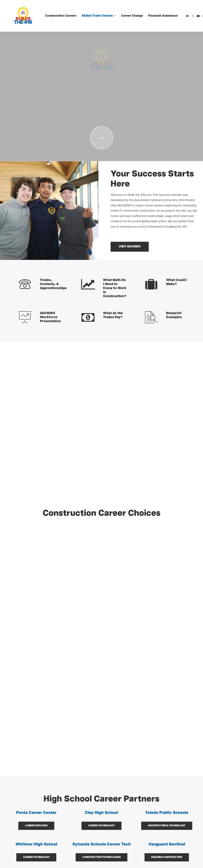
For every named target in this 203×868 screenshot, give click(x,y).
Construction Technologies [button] (101, 561)
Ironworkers (15, 810)
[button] (180, 13)
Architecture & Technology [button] (167, 529)
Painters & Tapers (68, 794)
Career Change (124, 13)
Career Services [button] (36, 529)
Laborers (13, 819)
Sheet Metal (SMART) (71, 802)
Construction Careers (53, 13)
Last (155, 615)
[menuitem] (53, 13)
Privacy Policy (63, 862)
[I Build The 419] (17, 13)
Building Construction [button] (167, 561)
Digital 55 (57, 848)
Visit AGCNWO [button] (130, 247)
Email (111, 623)
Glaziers (12, 827)
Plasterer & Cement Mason (74, 810)
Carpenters (15, 802)
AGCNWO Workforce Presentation (50, 317)
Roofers (61, 819)
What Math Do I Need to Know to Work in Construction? (115, 288)
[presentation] (133, 682)
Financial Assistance (155, 13)
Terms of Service (82, 862)
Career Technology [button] (102, 529)
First (110, 615)
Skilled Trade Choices (91, 13)
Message (118, 638)
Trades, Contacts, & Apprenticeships (53, 284)
